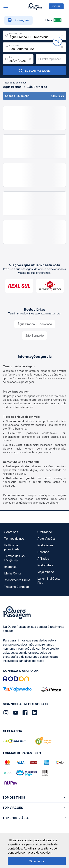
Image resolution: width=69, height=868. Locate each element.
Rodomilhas (45, 565)
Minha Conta (13, 573)
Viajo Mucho (46, 572)
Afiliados (43, 559)
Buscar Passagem (34, 71)
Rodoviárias (45, 545)
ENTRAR (56, 6)
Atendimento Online (17, 580)
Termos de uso (14, 539)
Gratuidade (45, 532)
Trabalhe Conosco (17, 587)
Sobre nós (11, 532)
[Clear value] (30, 59)
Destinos (43, 552)
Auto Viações (46, 539)
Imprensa (10, 567)
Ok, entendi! (37, 861)
